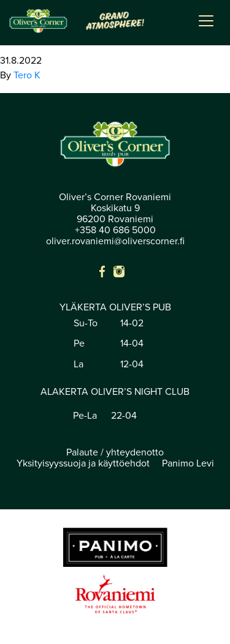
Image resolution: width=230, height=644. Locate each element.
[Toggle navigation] (206, 21)
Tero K (27, 75)
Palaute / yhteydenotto (115, 452)
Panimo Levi (188, 463)
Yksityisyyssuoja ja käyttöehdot (83, 463)
